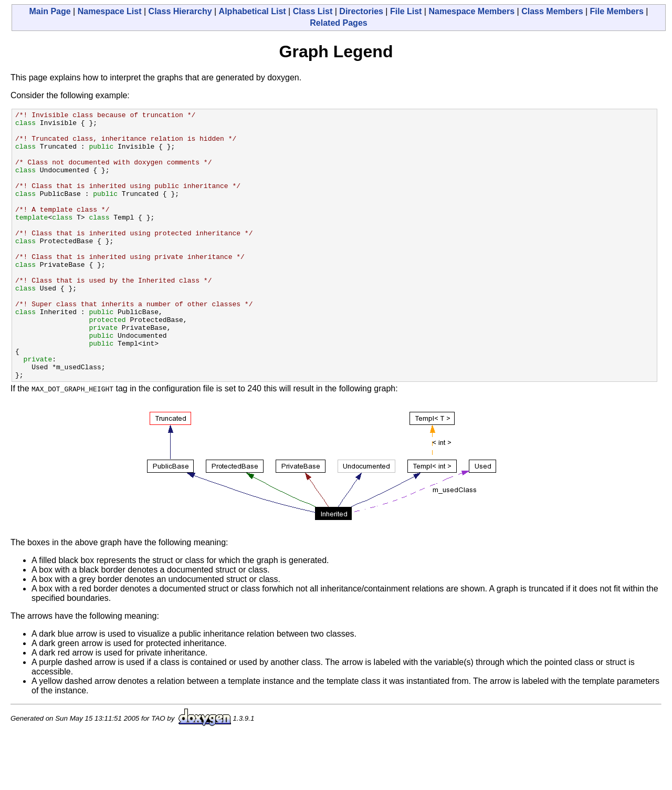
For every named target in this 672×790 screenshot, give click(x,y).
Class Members (552, 11)
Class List (313, 11)
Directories (361, 11)
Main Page (50, 11)
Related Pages (338, 23)
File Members (617, 11)
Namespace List (110, 11)
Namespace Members (471, 11)
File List (406, 11)
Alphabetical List (253, 11)
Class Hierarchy (180, 11)
